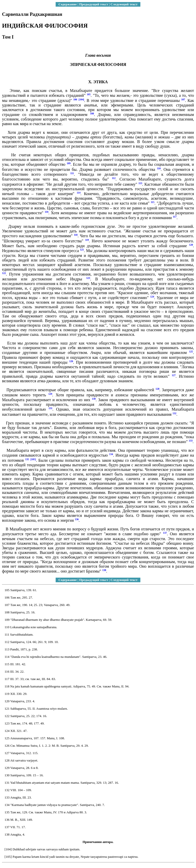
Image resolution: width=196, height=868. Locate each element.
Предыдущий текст (94, 4)
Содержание (68, 4)
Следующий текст (124, 4)
